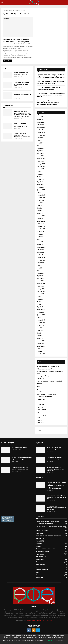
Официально (41, 405)
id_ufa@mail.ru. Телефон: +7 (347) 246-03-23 (40, 621)
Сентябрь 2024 (41, 166)
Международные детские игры (46, 394)
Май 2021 (39, 271)
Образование (41, 399)
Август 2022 (40, 232)
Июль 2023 (40, 203)
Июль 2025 (40, 140)
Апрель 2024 (40, 179)
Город (39, 386)
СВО (38, 412)
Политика (40, 407)
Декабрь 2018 (41, 346)
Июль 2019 (40, 328)
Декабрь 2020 (41, 284)
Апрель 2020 (40, 304)
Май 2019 (39, 333)
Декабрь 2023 (41, 190)
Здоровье (40, 389)
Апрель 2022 (40, 242)
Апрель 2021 (40, 273)
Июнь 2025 (40, 143)
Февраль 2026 (41, 122)
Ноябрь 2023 (40, 192)
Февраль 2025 (41, 153)
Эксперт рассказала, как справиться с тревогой (21, 73)
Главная (5, 11)
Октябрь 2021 (41, 258)
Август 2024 (40, 169)
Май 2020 (39, 302)
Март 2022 (40, 245)
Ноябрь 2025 (40, 130)
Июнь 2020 (40, 299)
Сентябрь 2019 (41, 323)
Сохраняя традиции (43, 415)
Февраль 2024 (41, 185)
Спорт (38, 418)
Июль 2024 (40, 172)
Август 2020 (40, 294)
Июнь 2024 (40, 174)
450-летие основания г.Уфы (45, 369)
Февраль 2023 (41, 216)
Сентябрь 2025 (41, 135)
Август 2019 (40, 325)
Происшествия (41, 410)
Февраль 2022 (41, 247)
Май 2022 (39, 239)
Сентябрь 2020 (41, 291)
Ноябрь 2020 (40, 286)
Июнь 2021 (40, 268)
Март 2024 (11, 11)
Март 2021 (40, 276)
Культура (39, 392)
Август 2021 (40, 263)
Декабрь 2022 (41, 221)
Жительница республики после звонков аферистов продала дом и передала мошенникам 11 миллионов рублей (49, 103)
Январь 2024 (40, 187)
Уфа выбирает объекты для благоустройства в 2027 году (20, 468)
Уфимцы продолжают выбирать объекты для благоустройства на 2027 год (22, 125)
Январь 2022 (40, 250)
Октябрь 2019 (41, 320)
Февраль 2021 (41, 278)
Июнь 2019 (40, 330)
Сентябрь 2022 (41, 229)
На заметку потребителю (44, 397)
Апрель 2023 (40, 211)
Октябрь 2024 (41, 164)
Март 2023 (40, 213)
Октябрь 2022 (41, 226)
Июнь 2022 (40, 237)
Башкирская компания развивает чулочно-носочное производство (16, 41)
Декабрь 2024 (41, 159)
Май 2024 (39, 177)
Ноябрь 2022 (40, 224)
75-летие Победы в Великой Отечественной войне (51, 526)
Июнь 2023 (40, 205)
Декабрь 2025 (41, 127)
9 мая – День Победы (43, 376)
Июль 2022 (40, 234)
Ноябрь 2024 (40, 161)
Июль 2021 (40, 265)
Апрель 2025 (40, 148)
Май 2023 (39, 208)
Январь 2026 (40, 125)
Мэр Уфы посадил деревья (20, 447)
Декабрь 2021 (41, 252)
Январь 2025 (40, 156)
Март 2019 (40, 338)
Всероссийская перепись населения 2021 (49, 381)
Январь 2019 (40, 344)
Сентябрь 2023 (41, 198)
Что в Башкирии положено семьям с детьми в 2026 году (22, 458)
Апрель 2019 (40, 336)
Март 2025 (40, 151)
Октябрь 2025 (41, 133)
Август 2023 (40, 200)
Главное (39, 384)
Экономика (40, 423)
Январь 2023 (40, 219)
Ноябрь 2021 (40, 255)
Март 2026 (40, 120)
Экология (40, 420)
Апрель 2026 (40, 117)
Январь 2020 (40, 312)
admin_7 (13, 44)
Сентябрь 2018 (41, 354)
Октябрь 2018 (41, 351)
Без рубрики (40, 378)
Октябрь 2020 (41, 289)
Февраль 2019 (41, 341)
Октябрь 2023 (41, 195)
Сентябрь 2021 (41, 260)
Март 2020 (40, 307)
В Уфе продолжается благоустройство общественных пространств (22, 135)
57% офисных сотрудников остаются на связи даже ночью (21, 84)
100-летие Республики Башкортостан (48, 366)
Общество (6, 19)
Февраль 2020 (41, 310)
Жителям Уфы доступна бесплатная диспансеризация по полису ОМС (22, 95)
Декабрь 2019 (41, 315)
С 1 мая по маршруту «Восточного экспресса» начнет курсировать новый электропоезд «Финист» (51, 95)
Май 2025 (39, 146)
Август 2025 (40, 138)
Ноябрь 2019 (40, 317)
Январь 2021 (40, 281)
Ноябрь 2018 (40, 349)
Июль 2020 (40, 297)
